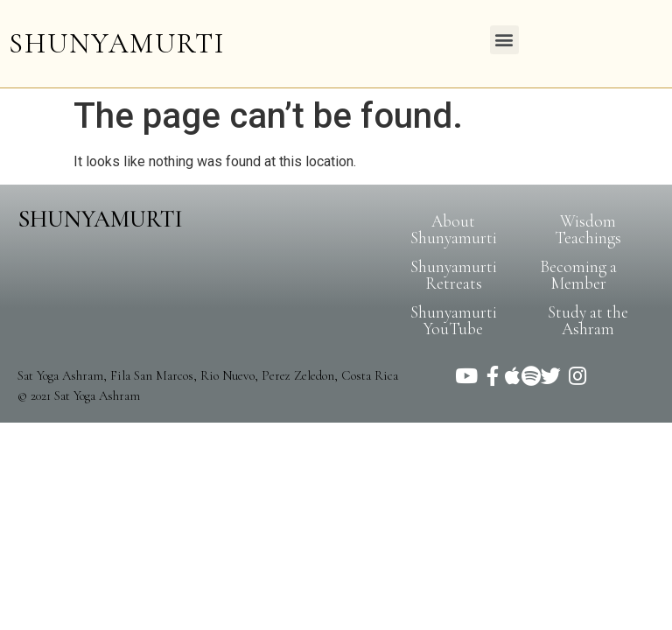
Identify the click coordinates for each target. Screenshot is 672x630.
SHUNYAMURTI (117, 43)
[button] (504, 40)
